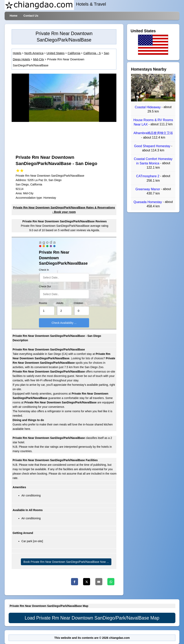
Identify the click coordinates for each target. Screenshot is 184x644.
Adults (60, 303)
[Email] (99, 582)
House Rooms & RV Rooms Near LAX (153, 122)
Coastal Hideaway (148, 107)
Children (78, 303)
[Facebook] (75, 582)
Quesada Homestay (148, 202)
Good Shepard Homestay (153, 146)
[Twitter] (87, 582)
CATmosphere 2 (148, 176)
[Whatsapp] (111, 582)
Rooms (43, 303)
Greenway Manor (148, 189)
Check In (44, 270)
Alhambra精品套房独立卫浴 (153, 133)
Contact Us (31, 16)
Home (14, 16)
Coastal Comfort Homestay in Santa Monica (153, 161)
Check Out (45, 287)
